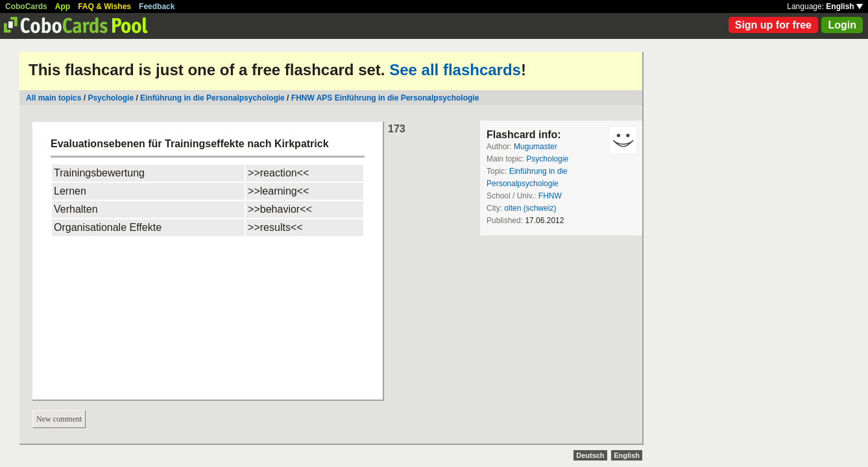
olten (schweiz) (530, 208)
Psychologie (111, 98)
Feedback (157, 6)
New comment (59, 419)
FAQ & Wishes (104, 6)
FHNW (550, 196)
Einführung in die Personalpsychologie (212, 98)
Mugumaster (536, 147)
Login (842, 25)
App (63, 6)
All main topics (54, 98)
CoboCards (26, 6)
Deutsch (590, 455)
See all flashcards (455, 70)
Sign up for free (773, 25)
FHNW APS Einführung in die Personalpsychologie (385, 98)
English (844, 6)
